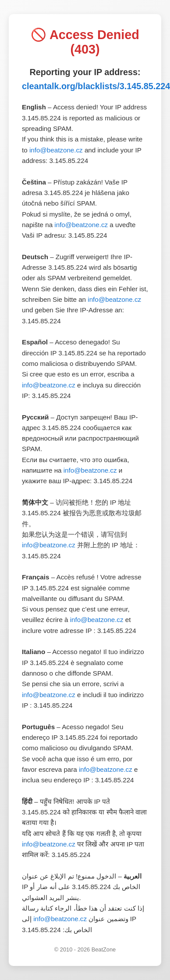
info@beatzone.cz (56, 150)
